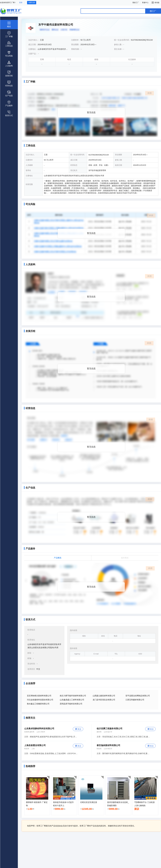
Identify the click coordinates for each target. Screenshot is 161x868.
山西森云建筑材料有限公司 (104, 696)
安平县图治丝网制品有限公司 (138, 696)
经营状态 (74, 165)
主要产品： (33, 54)
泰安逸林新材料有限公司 (108, 745)
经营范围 (29, 184)
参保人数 (119, 160)
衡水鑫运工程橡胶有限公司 (38, 704)
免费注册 (32, 3)
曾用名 (28, 170)
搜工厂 (153, 11)
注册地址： (33, 49)
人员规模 (29, 165)
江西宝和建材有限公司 (135, 700)
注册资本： (76, 40)
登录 (21, 3)
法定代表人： (34, 40)
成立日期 (74, 160)
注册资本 (29, 160)
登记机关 (74, 170)
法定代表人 (30, 155)
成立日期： (33, 44)
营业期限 (119, 155)
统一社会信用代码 (77, 155)
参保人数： (119, 44)
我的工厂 (136, 3)
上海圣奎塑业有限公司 (35, 745)
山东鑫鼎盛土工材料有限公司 (72, 700)
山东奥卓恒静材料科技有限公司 (39, 729)
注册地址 (29, 176)
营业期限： (76, 44)
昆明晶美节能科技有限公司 (71, 704)
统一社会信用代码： (123, 40)
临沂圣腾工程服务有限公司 (110, 729)
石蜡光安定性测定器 (89, 802)
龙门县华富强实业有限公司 (104, 700)
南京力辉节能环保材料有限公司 (73, 696)
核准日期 (119, 165)
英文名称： (119, 49)
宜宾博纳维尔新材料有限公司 (39, 696)
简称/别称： (76, 49)
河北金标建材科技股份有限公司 (40, 700)
